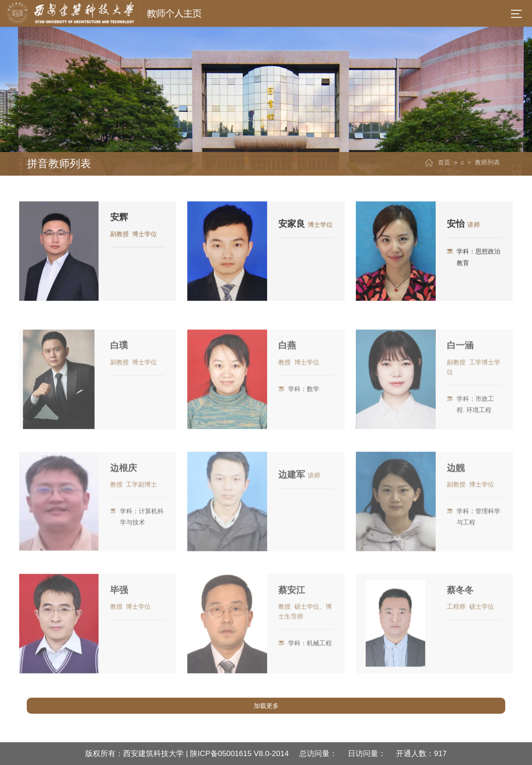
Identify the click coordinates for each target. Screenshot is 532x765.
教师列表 (487, 162)
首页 (444, 162)
